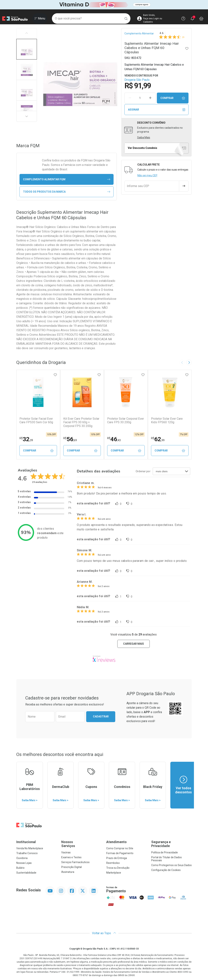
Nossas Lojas (24, 863)
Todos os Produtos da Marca (67, 192)
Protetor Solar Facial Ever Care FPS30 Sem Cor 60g (36, 420)
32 (26, 439)
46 (114, 439)
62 (158, 439)
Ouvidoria (22, 858)
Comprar (173, 98)
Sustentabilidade (26, 873)
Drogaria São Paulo (137, 80)
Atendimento (116, 842)
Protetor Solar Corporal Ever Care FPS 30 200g (126, 420)
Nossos (82, 844)
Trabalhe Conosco (27, 853)
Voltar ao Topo (104, 933)
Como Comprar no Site (120, 848)
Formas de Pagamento (120, 853)
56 (70, 439)
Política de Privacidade (165, 852)
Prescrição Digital (71, 867)
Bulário (20, 868)
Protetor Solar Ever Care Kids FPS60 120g (167, 420)
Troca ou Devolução (118, 868)
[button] (27, 49)
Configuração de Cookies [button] (166, 870)
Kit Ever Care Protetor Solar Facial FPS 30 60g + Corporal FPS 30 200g (81, 422)
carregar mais (134, 644)
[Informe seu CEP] (152, 186)
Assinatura (68, 872)
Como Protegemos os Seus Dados (171, 865)
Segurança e (171, 844)
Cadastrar (101, 716)
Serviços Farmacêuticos (75, 862)
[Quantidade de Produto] (140, 98)
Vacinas (66, 852)
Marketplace (114, 873)
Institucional (26, 842)
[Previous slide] (182, 362)
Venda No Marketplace (30, 848)
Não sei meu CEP (147, 175)
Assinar (157, 110)
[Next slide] (189, 362)
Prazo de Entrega (117, 858)
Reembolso (113, 863)
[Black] (104, 5)
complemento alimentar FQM (67, 179)
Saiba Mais (144, 137)
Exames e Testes (71, 857)
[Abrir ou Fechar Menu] (40, 19)
